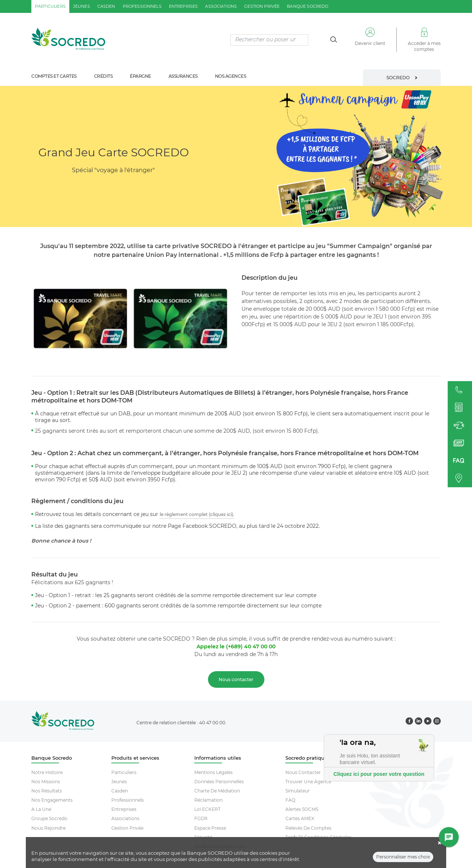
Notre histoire (47, 772)
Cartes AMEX (300, 818)
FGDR (201, 818)
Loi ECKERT (207, 809)
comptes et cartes (54, 76)
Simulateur (298, 791)
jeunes (81, 6)
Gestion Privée (127, 828)
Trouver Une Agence (308, 782)
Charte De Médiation (217, 791)
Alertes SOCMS (302, 809)
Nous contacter (303, 772)
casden (106, 6)
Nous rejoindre (48, 828)
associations (221, 6)
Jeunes (119, 782)
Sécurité (203, 837)
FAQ (290, 800)
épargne (140, 76)
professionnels (142, 6)
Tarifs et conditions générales (318, 837)
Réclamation (209, 800)
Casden (120, 791)
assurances (183, 76)
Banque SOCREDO (308, 6)
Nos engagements (52, 800)
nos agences (231, 76)
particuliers (50, 6)
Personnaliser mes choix (403, 859)
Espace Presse (210, 828)
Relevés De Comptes (308, 828)
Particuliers (124, 772)
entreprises (183, 6)
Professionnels (128, 800)
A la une (41, 809)
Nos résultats (47, 791)
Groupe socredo (49, 818)
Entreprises (124, 809)
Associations (125, 818)
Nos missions (46, 782)
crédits (103, 76)
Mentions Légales (214, 772)
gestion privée (262, 6)
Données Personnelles (219, 782)
